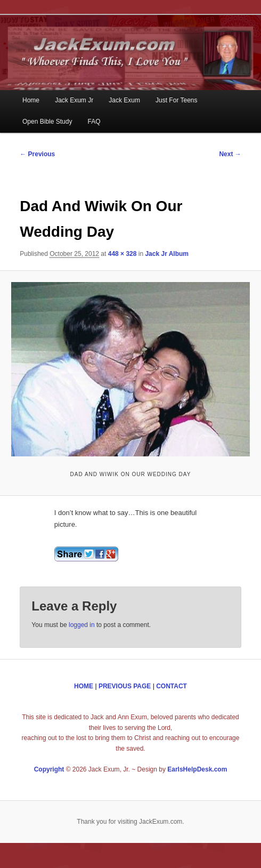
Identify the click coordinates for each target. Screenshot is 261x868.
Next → (230, 154)
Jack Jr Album (167, 254)
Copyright (49, 769)
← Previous (37, 154)
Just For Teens (176, 100)
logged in (82, 625)
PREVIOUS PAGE (125, 686)
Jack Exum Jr (74, 100)
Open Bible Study (47, 122)
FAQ (94, 122)
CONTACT (172, 686)
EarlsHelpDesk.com (197, 769)
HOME (84, 686)
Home (31, 100)
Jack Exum (124, 100)
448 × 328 (123, 254)
